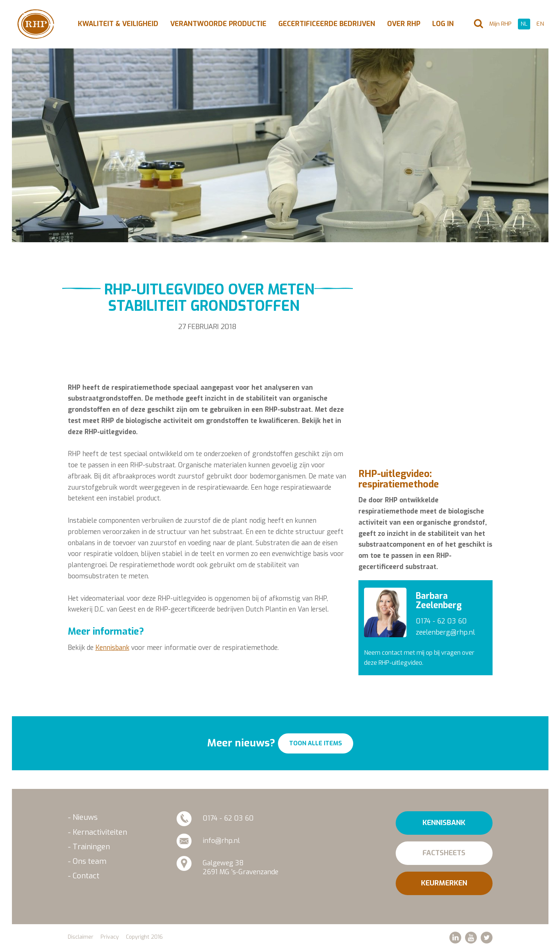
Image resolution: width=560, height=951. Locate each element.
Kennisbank (112, 648)
